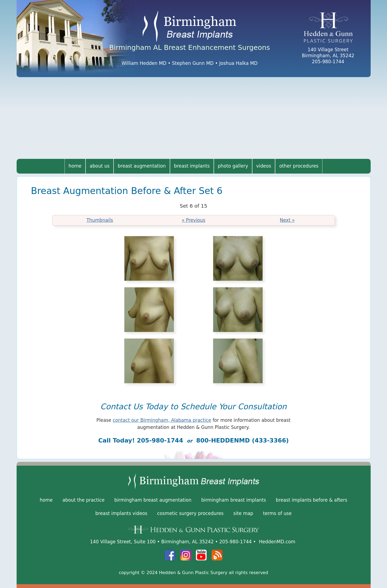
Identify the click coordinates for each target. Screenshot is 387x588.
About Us (100, 166)
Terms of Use (277, 513)
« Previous (193, 220)
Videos (264, 166)
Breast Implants (192, 166)
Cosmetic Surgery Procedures (190, 513)
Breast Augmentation (142, 166)
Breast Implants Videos (121, 513)
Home (75, 166)
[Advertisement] (194, 118)
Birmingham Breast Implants (234, 500)
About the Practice (83, 500)
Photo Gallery (233, 166)
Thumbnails (100, 220)
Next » (287, 220)
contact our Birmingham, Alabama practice (162, 420)
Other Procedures (299, 166)
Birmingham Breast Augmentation (153, 500)
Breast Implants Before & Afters (312, 500)
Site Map (243, 513)
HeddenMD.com (277, 542)
